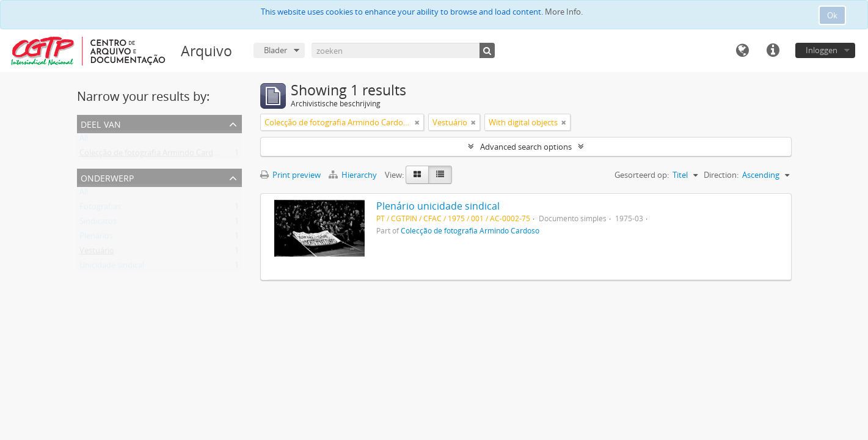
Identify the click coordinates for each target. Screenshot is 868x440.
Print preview (290, 175)
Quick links (773, 51)
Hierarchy (354, 175)
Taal (742, 51)
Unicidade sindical (112, 268)
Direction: (721, 175)
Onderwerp (107, 177)
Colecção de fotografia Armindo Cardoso (153, 155)
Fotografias (100, 209)
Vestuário (97, 253)
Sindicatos (98, 224)
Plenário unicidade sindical (438, 206)
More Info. (564, 12)
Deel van (101, 123)
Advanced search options (526, 147)
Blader (275, 50)
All (84, 141)
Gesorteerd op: (642, 175)
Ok (832, 15)
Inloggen (822, 50)
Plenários (96, 238)
